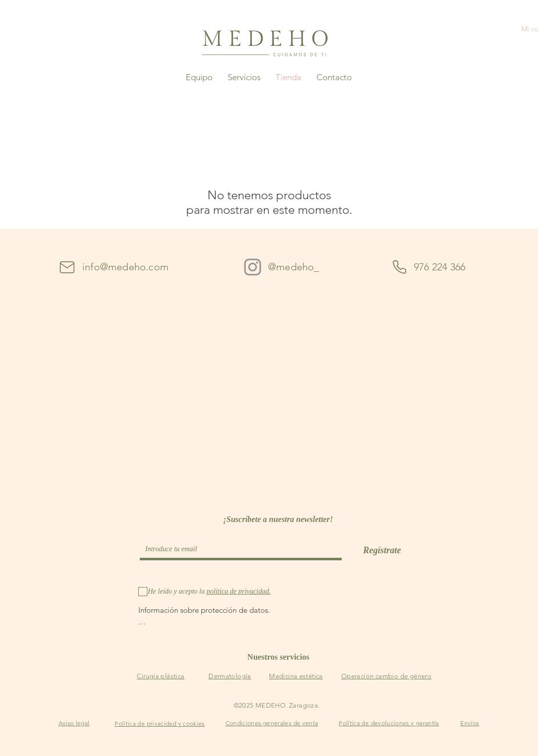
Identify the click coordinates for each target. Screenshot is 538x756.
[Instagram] (253, 267)
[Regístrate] (382, 550)
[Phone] (399, 267)
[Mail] (67, 267)
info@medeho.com (125, 267)
